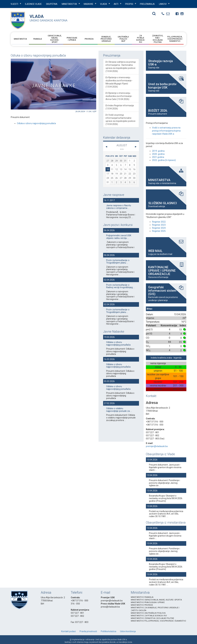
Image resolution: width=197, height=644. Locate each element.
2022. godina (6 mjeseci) (164, 160)
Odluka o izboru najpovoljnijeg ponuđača (36, 123)
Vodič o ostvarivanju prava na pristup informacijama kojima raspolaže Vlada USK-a (166, 131)
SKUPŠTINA (52, 4)
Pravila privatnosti (88, 631)
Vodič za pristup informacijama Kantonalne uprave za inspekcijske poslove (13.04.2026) (121, 119)
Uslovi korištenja (128, 631)
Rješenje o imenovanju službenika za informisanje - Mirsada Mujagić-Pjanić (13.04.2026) (119, 82)
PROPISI (129, 4)
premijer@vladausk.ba (157, 446)
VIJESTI (14, 4)
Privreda (89, 39)
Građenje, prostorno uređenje (106, 39)
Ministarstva (69, 4)
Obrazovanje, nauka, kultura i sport (55, 39)
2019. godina (158, 151)
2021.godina (158, 157)
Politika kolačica (109, 631)
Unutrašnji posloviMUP (123, 39)
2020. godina (158, 154)
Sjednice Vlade (33, 4)
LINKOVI (163, 4)
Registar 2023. (159, 225)
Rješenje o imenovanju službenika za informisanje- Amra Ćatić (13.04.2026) (119, 96)
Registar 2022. (159, 222)
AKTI (116, 4)
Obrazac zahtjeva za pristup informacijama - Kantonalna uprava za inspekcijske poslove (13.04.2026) (121, 67)
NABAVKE (88, 4)
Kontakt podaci (68, 631)
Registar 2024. (159, 228)
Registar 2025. (159, 231)
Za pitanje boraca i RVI (140, 39)
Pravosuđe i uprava (72, 39)
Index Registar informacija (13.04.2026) (120, 107)
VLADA (104, 4)
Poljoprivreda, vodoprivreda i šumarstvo (175, 39)
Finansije (37, 39)
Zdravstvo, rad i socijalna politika (158, 39)
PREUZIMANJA (147, 4)
